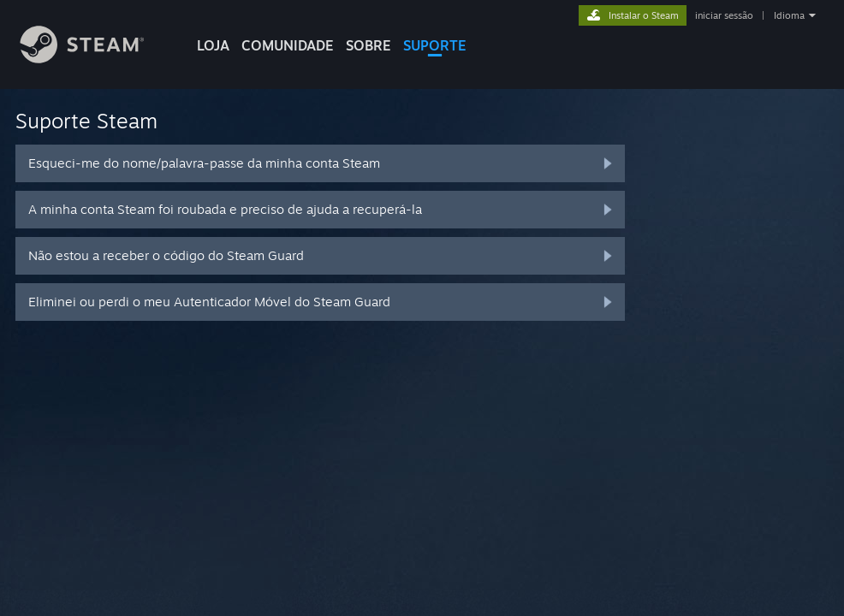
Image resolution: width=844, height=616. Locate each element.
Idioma (789, 15)
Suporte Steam (86, 121)
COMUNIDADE (288, 45)
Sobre (369, 45)
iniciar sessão (724, 15)
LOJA (213, 45)
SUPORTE (435, 45)
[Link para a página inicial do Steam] (95, 59)
